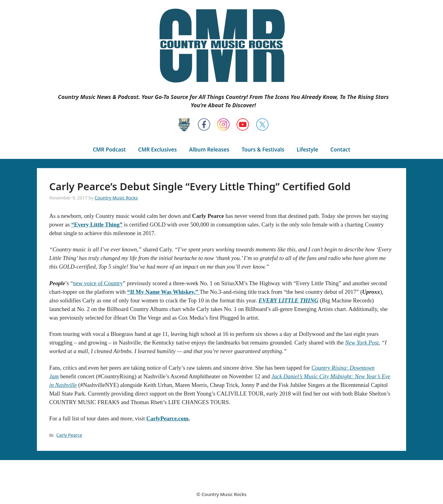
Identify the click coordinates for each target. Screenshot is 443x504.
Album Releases (209, 150)
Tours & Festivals (263, 150)
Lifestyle (307, 150)
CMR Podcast (109, 150)
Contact (340, 150)
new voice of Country (98, 283)
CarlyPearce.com (168, 418)
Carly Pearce (69, 435)
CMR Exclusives (158, 150)
